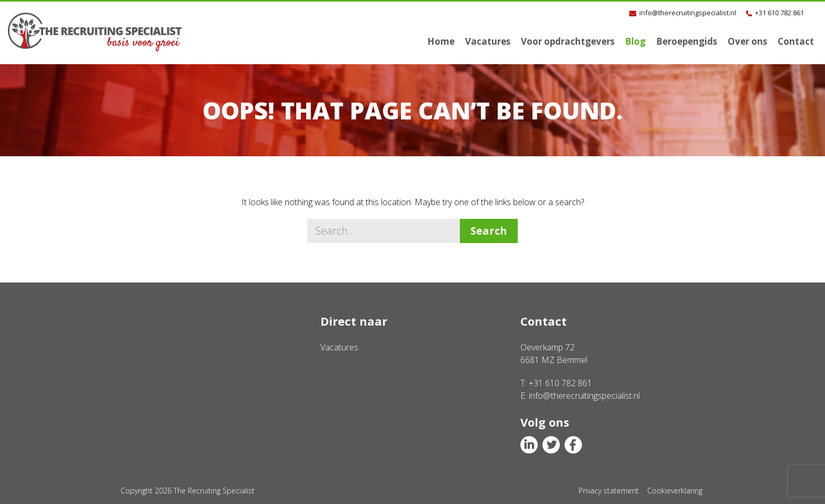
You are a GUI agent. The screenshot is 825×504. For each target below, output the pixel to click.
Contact (796, 41)
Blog (635, 41)
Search (489, 231)
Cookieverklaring (675, 491)
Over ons (747, 41)
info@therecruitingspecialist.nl (688, 13)
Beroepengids (687, 41)
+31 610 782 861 (779, 13)
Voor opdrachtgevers (568, 41)
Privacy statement (609, 491)
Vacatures (488, 41)
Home (441, 41)
